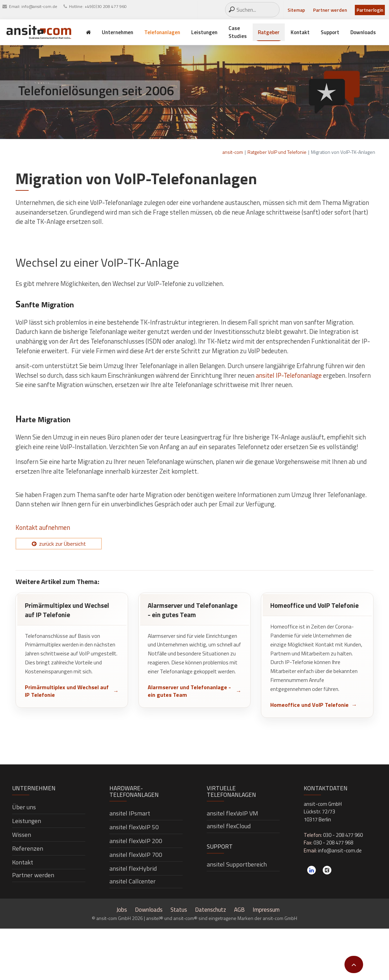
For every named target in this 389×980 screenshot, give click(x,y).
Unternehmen (118, 32)
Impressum (266, 910)
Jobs (122, 910)
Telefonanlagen (162, 32)
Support (330, 32)
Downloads (363, 32)
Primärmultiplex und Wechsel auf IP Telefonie (67, 691)
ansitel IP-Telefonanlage (289, 375)
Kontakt (300, 32)
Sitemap (296, 10)
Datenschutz (211, 910)
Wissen (22, 835)
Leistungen (204, 32)
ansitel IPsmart (130, 813)
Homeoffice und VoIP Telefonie (309, 705)
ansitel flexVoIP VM (232, 813)
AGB (239, 910)
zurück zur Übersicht (62, 544)
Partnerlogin (370, 10)
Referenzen (28, 848)
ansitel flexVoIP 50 (134, 827)
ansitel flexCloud (229, 826)
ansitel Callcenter (133, 881)
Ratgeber (269, 32)
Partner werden (330, 10)
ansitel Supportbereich (237, 864)
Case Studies (238, 32)
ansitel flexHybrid (133, 868)
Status (179, 910)
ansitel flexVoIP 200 (136, 841)
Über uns (24, 807)
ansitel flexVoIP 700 (136, 855)
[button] (354, 964)
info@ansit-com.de (39, 6)
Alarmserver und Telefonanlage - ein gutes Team (189, 691)
